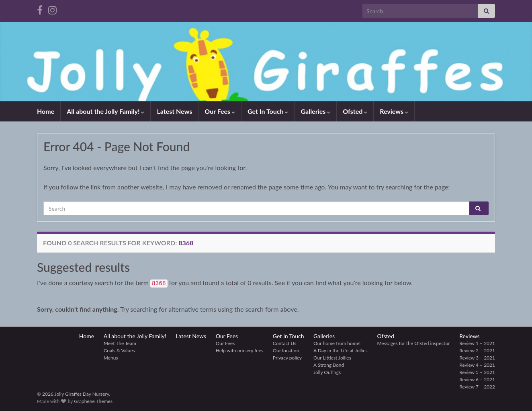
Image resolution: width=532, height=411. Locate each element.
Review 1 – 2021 (477, 343)
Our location (286, 350)
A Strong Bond (329, 365)
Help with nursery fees (240, 350)
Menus (111, 358)
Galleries (315, 111)
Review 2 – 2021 (477, 350)
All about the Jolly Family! (105, 111)
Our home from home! (337, 343)
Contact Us (284, 343)
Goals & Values (119, 350)
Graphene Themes (93, 401)
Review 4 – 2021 (477, 365)
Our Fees (220, 111)
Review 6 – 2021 (477, 379)
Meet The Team (120, 343)
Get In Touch (268, 111)
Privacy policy (287, 358)
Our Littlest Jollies (332, 358)
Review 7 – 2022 (477, 387)
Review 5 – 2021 (477, 372)
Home (46, 111)
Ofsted (355, 111)
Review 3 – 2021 (477, 358)
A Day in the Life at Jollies (341, 350)
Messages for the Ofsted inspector (413, 343)
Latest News (174, 111)
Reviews (394, 111)
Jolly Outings (327, 372)
